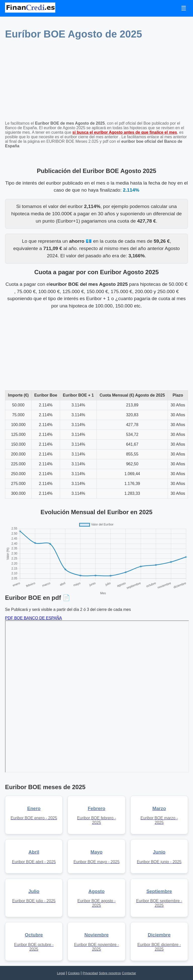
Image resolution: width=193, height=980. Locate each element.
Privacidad (90, 973)
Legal (61, 973)
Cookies (74, 973)
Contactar (129, 973)
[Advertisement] (96, 82)
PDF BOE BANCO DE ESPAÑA (33, 618)
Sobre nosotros (110, 973)
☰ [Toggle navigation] (184, 8)
